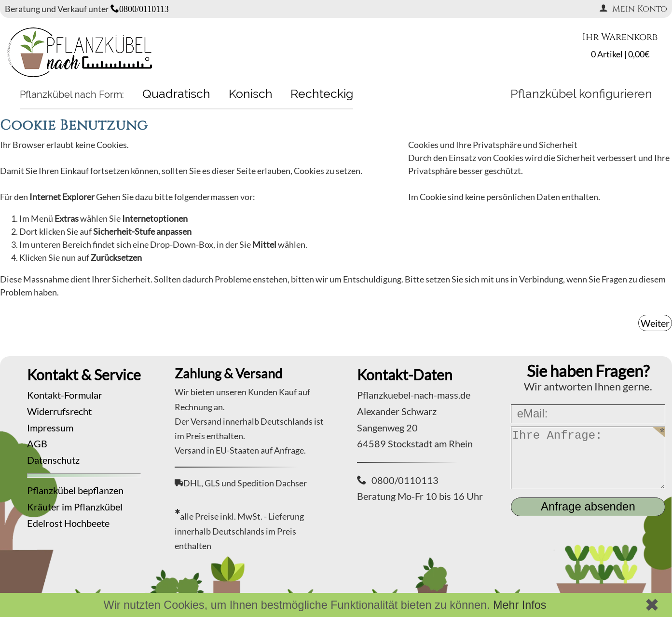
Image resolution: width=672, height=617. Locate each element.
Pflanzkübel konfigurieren (581, 94)
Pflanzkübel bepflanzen (75, 490)
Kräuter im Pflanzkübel (75, 507)
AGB (37, 443)
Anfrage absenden (588, 506)
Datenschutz (53, 460)
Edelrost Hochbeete (68, 523)
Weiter (655, 323)
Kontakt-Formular (65, 395)
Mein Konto (633, 9)
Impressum (50, 428)
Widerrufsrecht (59, 411)
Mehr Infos (520, 605)
